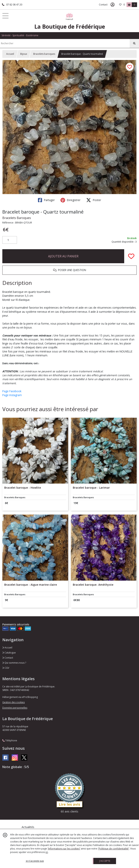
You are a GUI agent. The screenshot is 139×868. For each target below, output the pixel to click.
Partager (46, 200)
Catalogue (9, 653)
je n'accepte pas (35, 861)
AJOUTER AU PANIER (63, 256)
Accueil (10, 54)
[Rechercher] (134, 43)
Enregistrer (70, 200)
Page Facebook (12, 391)
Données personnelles (15, 708)
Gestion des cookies (14, 702)
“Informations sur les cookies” (64, 849)
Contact (103, 5)
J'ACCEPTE (105, 861)
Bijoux (24, 54)
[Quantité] (10, 240)
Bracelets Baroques (17, 218)
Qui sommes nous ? (14, 663)
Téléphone (10, 740)
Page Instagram (12, 395)
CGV (6, 668)
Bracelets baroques (44, 54)
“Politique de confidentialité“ (113, 849)
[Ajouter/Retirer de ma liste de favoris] (131, 256)
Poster (94, 200)
